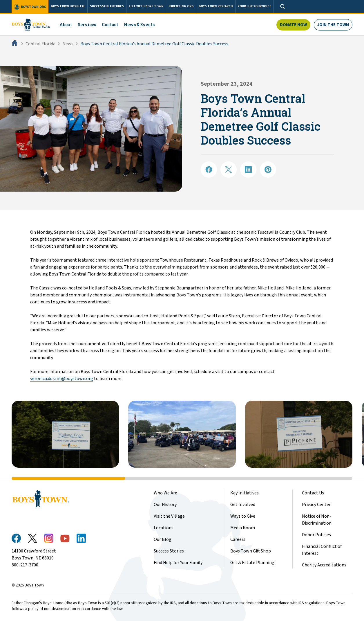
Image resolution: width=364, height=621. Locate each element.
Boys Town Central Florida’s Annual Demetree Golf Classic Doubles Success (154, 44)
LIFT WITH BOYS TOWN (146, 6)
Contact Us (313, 493)
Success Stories (169, 551)
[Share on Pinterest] (268, 170)
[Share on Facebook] (209, 170)
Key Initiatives (245, 493)
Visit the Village (169, 516)
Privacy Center (316, 505)
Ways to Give (243, 516)
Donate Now (293, 25)
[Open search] (282, 6)
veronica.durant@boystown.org (62, 379)
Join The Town (333, 25)
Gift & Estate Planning (252, 563)
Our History (165, 505)
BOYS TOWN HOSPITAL (68, 6)
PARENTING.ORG (181, 6)
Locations (164, 528)
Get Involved (243, 505)
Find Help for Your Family (178, 563)
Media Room (243, 528)
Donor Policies (316, 535)
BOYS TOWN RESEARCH (216, 6)
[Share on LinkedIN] (248, 170)
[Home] (15, 44)
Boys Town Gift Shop (251, 551)
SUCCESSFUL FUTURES (107, 6)
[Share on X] (229, 170)
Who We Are (165, 493)
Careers (238, 539)
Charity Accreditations (324, 565)
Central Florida (40, 44)
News (68, 44)
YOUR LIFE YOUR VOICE (255, 6)
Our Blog (163, 539)
